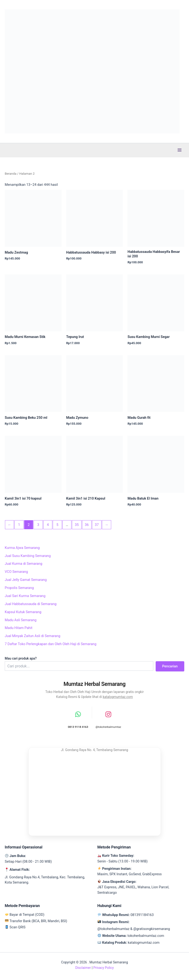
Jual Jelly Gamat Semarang (26, 580)
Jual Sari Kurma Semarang (25, 596)
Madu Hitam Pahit (19, 628)
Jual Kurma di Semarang (24, 564)
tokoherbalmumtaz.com (146, 936)
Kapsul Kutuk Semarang (23, 612)
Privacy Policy (104, 968)
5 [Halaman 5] (57, 525)
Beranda (11, 174)
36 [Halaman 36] (87, 525)
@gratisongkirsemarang (152, 929)
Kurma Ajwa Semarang (22, 548)
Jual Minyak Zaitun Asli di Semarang (33, 636)
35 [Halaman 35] (77, 525)
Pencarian (170, 666)
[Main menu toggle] (180, 150)
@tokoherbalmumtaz (114, 929)
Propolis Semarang (19, 588)
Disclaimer (83, 968)
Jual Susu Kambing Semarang (28, 556)
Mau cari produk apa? (21, 658)
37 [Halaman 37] (97, 525)
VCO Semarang (16, 572)
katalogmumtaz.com (118, 697)
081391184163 (142, 915)
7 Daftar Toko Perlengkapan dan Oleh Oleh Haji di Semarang (51, 644)
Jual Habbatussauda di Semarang (31, 604)
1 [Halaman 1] (19, 525)
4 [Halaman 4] (48, 525)
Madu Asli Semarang (21, 620)
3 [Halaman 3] (38, 525)
